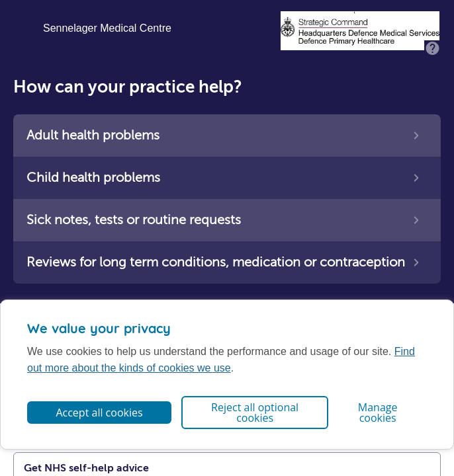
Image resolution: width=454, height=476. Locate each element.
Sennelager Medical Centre (107, 28)
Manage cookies (378, 413)
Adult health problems (93, 135)
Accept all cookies (99, 413)
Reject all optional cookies (255, 413)
